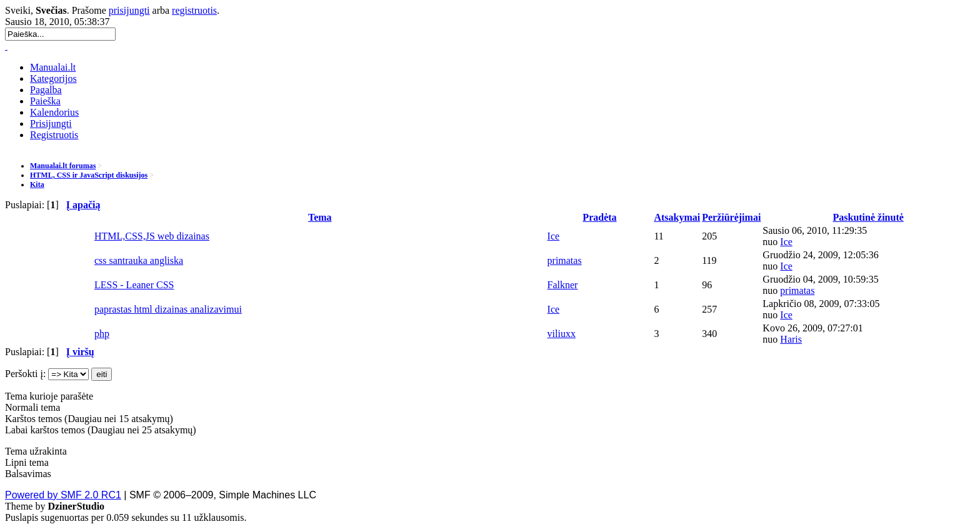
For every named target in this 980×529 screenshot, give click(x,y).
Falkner (563, 285)
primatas (565, 260)
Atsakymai (677, 217)
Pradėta (599, 217)
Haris (791, 339)
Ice (554, 236)
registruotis (194, 10)
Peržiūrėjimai (731, 217)
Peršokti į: (25, 374)
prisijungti (129, 10)
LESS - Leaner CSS (134, 285)
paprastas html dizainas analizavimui (168, 309)
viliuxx (562, 334)
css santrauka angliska (139, 260)
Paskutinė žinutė (868, 217)
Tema (320, 217)
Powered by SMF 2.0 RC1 (63, 495)
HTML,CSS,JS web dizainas (152, 236)
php (102, 334)
